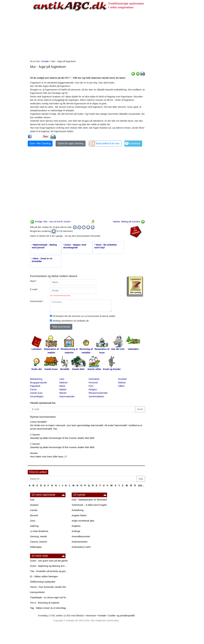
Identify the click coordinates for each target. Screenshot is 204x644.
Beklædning (36, 379)
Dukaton (34, 505)
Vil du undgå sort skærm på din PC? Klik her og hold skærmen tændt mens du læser (78, 78)
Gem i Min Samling (40, 143)
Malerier (63, 382)
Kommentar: (37, 301)
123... (141, 485)
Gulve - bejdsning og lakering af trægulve (49, 566)
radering (34, 526)
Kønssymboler (37, 592)
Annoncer (91, 615)
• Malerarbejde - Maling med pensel (44, 246)
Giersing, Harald (38, 536)
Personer (93, 382)
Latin (62, 379)
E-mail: (34, 289)
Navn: (34, 281)
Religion (93, 389)
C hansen (35, 435)
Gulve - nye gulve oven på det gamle (49, 561)
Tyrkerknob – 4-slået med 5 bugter (89, 505)
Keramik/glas (37, 396)
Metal (62, 386)
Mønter (63, 393)
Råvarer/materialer (98, 393)
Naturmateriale (67, 396)
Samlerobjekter (96, 396)
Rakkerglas (36, 547)
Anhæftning (78, 510)
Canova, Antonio (39, 542)
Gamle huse (36, 393)
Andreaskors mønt (81, 547)
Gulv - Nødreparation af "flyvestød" (90, 500)
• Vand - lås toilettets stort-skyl (106, 246)
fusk (32, 500)
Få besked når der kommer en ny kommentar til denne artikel (84, 316)
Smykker (122, 379)
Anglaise (76, 526)
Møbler (63, 389)
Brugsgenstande (38, 382)
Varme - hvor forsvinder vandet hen (48, 587)
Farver (33, 389)
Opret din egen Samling (71, 143)
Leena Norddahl (38, 422)
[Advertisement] (15, 47)
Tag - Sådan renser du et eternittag (48, 608)
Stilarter (122, 382)
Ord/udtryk (94, 379)
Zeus (33, 521)
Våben (121, 386)
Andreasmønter (80, 542)
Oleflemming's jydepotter (43, 582)
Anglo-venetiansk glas (83, 521)
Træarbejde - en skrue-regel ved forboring (49, 597)
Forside (45, 61)
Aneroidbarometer (81, 536)
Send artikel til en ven (108, 143)
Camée (34, 510)
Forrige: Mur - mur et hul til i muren (50, 221)
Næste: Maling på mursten (129, 221)
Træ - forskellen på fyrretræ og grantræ (49, 571)
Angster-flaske (79, 515)
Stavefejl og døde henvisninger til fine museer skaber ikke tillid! (62, 438)
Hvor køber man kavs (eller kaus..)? (48, 457)
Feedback (135, 143)
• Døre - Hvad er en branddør (42, 260)
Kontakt (102, 615)
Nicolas (34, 453)
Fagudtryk (35, 386)
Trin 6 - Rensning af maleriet (45, 603)
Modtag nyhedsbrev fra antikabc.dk (71, 321)
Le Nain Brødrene (39, 531)
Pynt (91, 386)
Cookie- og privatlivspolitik (121, 615)
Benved (34, 515)
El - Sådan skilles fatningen (44, 576)
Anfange (76, 531)
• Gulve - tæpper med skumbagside (75, 246)
